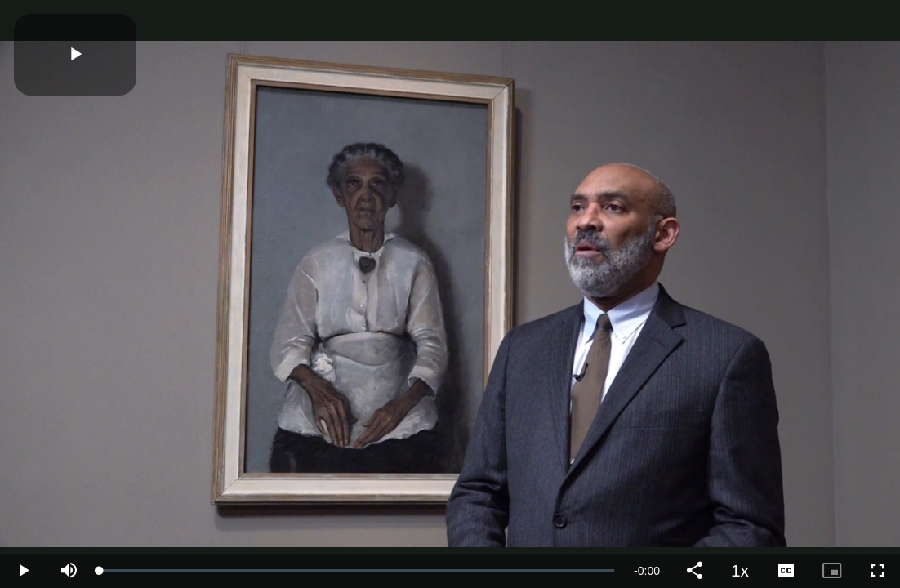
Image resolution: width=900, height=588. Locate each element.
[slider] (357, 571)
